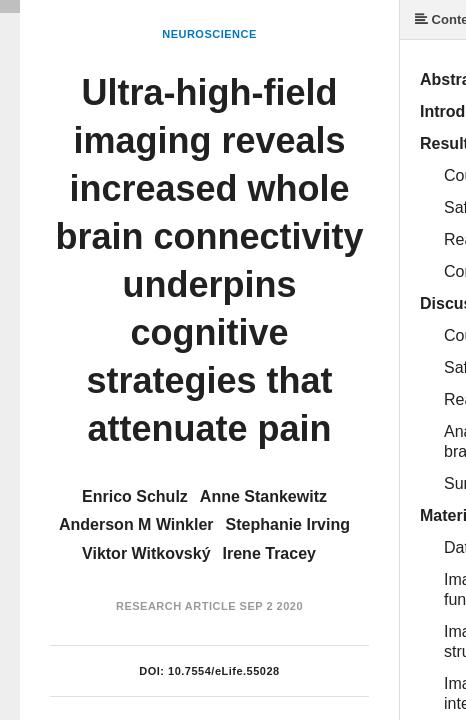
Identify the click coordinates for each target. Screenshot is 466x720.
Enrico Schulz (135, 496)
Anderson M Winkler (136, 524)
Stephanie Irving (288, 524)
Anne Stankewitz (263, 496)
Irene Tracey (269, 553)
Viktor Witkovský (146, 553)
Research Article (176, 606)
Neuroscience (209, 34)
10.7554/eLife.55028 (224, 671)
